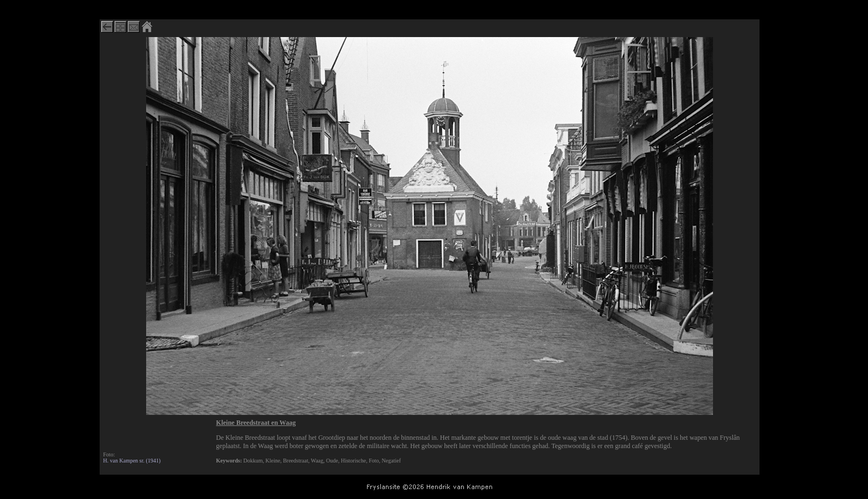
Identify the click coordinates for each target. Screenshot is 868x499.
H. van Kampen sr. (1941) (132, 461)
